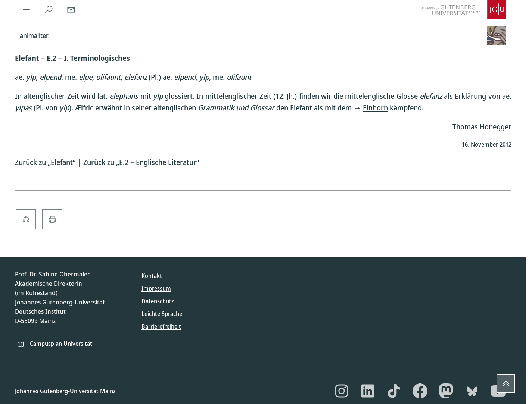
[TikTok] (394, 391)
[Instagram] (342, 391)
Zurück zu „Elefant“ (45, 162)
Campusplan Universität (61, 344)
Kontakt (152, 276)
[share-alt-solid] (26, 219)
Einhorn (375, 108)
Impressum (156, 288)
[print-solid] (52, 219)
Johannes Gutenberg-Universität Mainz (65, 391)
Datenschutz (158, 301)
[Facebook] (420, 391)
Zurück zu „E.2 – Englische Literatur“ (141, 162)
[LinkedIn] (368, 391)
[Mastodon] (446, 391)
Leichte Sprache (162, 314)
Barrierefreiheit (161, 326)
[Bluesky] (472, 391)
